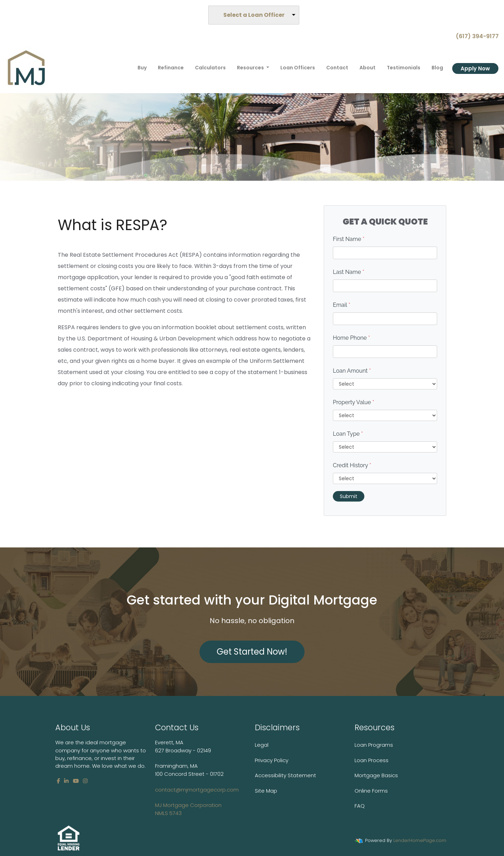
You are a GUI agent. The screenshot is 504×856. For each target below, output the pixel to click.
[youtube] (76, 781)
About (367, 68)
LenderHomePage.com (420, 840)
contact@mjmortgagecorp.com (197, 801)
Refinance (171, 68)
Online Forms (371, 791)
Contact (337, 68)
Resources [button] (251, 68)
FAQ (360, 806)
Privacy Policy (272, 760)
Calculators (210, 68)
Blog (437, 68)
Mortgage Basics (376, 775)
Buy (142, 68)
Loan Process (372, 760)
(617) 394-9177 (474, 36)
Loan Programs (374, 745)
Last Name (349, 272)
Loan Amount (352, 371)
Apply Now (475, 68)
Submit (349, 496)
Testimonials (404, 68)
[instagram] (85, 781)
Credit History (352, 465)
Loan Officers (298, 68)
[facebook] (58, 781)
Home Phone (351, 338)
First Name (349, 239)
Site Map (266, 791)
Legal (262, 745)
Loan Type (348, 434)
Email (342, 305)
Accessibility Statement (285, 775)
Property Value (353, 402)
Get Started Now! (252, 652)
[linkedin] (66, 781)
